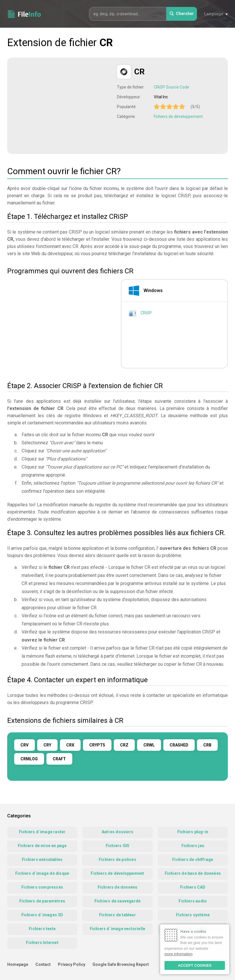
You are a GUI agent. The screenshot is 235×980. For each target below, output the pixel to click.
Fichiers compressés (42, 887)
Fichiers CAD (193, 887)
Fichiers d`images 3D (42, 915)
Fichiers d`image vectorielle (118, 929)
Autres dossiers (117, 832)
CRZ (124, 745)
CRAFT (59, 759)
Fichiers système (193, 915)
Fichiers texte (42, 929)
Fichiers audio (193, 901)
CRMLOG (29, 759)
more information (179, 954)
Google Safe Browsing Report (121, 964)
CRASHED (179, 745)
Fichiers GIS (117, 846)
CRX (70, 745)
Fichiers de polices (117, 859)
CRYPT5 (97, 745)
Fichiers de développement (178, 116)
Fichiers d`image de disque (42, 873)
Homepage (18, 964)
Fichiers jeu (193, 846)
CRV (24, 745)
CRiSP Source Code (171, 87)
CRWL (149, 745)
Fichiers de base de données (193, 873)
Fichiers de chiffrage (193, 859)
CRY (47, 745)
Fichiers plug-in (193, 832)
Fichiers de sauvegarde (117, 901)
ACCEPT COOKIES (195, 965)
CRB (207, 745)
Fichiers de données (118, 887)
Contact (43, 964)
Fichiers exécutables (42, 859)
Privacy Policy (72, 964)
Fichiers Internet (42, 943)
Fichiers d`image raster (42, 832)
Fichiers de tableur (117, 915)
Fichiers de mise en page (42, 846)
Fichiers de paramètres (42, 901)
